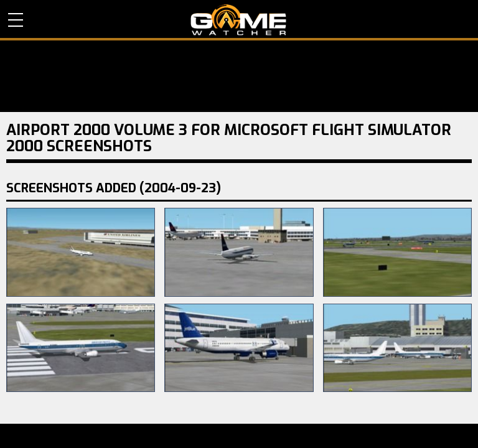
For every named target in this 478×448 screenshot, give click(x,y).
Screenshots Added (114, 188)
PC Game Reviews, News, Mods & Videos (239, 20)
